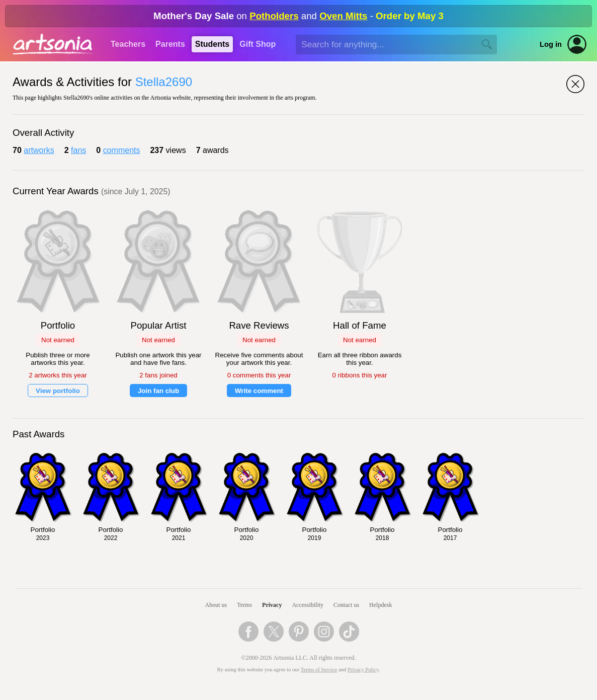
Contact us (346, 605)
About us (216, 605)
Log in (551, 44)
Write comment (259, 391)
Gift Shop (258, 44)
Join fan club (158, 391)
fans (78, 150)
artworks (39, 150)
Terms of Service (319, 670)
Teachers (128, 44)
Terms (244, 605)
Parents (170, 44)
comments (122, 150)
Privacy (272, 605)
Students (212, 44)
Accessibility (308, 605)
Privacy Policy (363, 670)
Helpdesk (380, 605)
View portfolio (58, 391)
